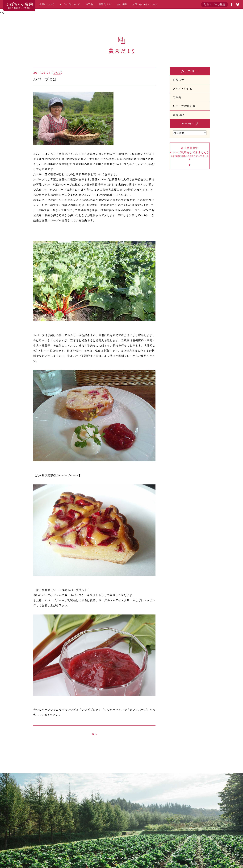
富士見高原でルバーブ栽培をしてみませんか (190, 154)
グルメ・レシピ (183, 88)
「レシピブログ (89, 710)
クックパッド (113, 710)
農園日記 (178, 115)
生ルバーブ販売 (216, 4)
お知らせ (178, 80)
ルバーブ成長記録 (184, 106)
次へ (95, 734)
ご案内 (177, 97)
